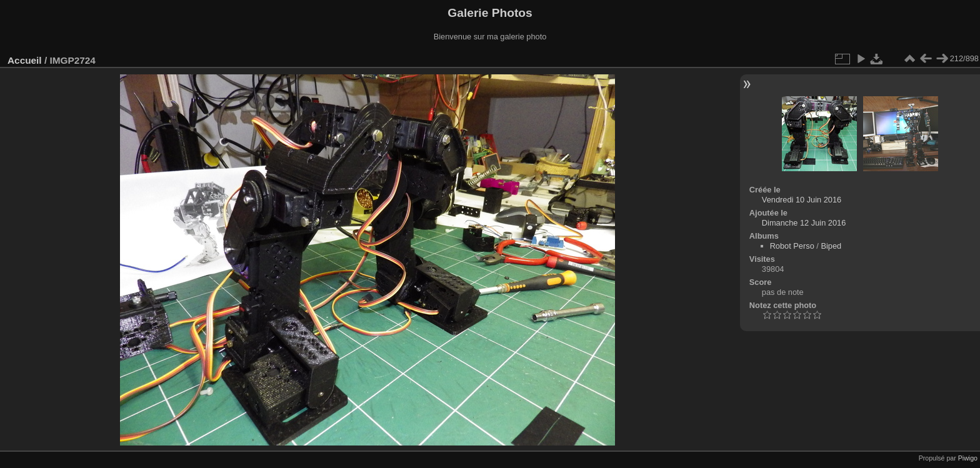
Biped (831, 246)
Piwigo (968, 458)
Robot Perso (792, 246)
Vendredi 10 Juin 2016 (802, 200)
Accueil (25, 60)
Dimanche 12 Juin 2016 (804, 223)
